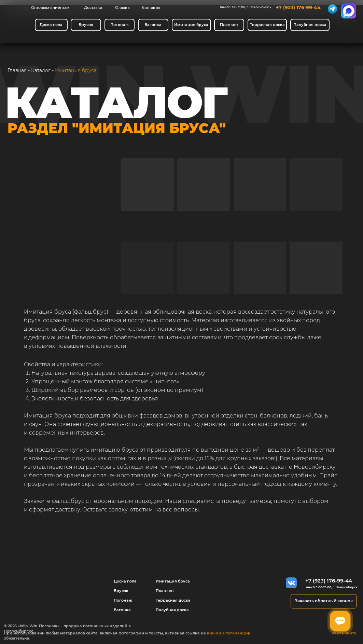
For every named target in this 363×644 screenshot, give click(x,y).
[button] (324, 601)
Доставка (93, 8)
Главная (17, 70)
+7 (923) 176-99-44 (298, 8)
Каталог (41, 70)
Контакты (151, 8)
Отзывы (123, 8)
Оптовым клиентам (50, 8)
